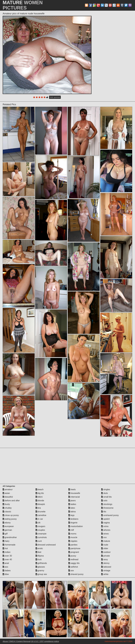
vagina (105, 523)
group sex (41, 574)
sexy (104, 559)
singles (106, 489)
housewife (74, 493)
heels (72, 489)
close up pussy (11, 515)
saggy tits (74, 563)
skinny (105, 563)
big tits (40, 493)
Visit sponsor (55, 97)
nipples (73, 541)
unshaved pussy (110, 515)
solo (104, 501)
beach (40, 489)
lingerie (73, 523)
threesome (107, 508)
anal (6, 563)
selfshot (73, 567)
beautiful (8, 497)
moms (72, 534)
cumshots (41, 537)
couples (40, 530)
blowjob (40, 504)
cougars (40, 526)
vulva (105, 526)
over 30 (7, 556)
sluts (104, 493)
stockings (107, 504)
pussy (72, 556)
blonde (40, 501)
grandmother (10, 537)
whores (106, 530)
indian (7, 552)
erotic (39, 548)
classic (7, 512)
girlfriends (41, 563)
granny (40, 571)
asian (6, 493)
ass (5, 567)
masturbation (76, 526)
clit (38, 523)
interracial (74, 497)
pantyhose (74, 548)
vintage (106, 571)
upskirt (105, 519)
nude (105, 545)
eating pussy (10, 519)
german (7, 530)
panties (73, 545)
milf (71, 530)
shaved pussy (76, 574)
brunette (41, 512)
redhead (73, 559)
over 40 (7, 559)
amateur (8, 489)
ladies (72, 504)
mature (106, 541)
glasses (40, 567)
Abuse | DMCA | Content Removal (17, 641)
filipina (40, 556)
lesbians (73, 519)
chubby (7, 508)
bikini (39, 497)
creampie (41, 534)
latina (72, 512)
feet (38, 552)
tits (104, 512)
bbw (6, 574)
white (105, 574)
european (8, 526)
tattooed (106, 567)
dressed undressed (46, 545)
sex (71, 571)
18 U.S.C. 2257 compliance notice (45, 641)
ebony (7, 523)
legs (71, 515)
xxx (104, 537)
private (105, 556)
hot (5, 548)
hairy (6, 541)
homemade (9, 545)
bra (38, 508)
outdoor (106, 552)
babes (7, 571)
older (105, 548)
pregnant (74, 552)
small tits (106, 497)
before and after (11, 501)
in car (39, 519)
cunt (39, 541)
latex (72, 508)
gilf (5, 534)
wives (105, 534)
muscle (73, 537)
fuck (39, 559)
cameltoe (41, 515)
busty (6, 504)
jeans (72, 501)
